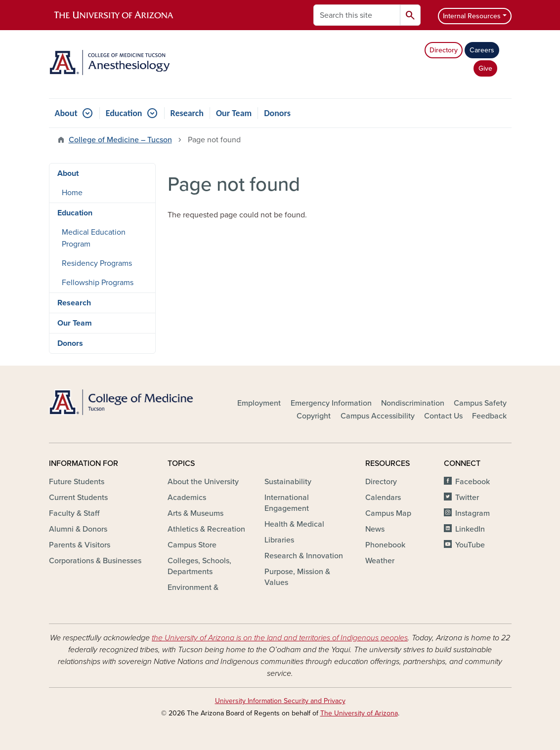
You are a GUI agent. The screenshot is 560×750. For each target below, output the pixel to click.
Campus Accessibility (378, 416)
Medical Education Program (94, 238)
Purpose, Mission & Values (297, 577)
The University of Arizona (359, 713)
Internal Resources (472, 16)
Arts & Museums (195, 513)
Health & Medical (294, 524)
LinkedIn (470, 529)
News (375, 529)
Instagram (473, 513)
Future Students (77, 482)
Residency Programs (97, 263)
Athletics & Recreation (206, 529)
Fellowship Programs (98, 283)
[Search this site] (357, 15)
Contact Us (443, 416)
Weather (380, 561)
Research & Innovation (304, 556)
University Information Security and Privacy (280, 701)
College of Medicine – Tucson (120, 140)
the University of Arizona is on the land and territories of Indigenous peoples (280, 638)
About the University (203, 482)
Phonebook (385, 545)
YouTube (470, 545)
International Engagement (287, 503)
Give (485, 68)
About (66, 113)
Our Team (234, 113)
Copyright (314, 416)
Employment (259, 403)
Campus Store (192, 545)
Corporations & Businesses (95, 561)
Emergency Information (331, 403)
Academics (187, 498)
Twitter (467, 498)
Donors (277, 113)
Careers (482, 50)
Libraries (279, 540)
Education (124, 113)
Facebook (473, 482)
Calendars (383, 498)
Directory (444, 50)
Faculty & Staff (74, 513)
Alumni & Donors (78, 529)
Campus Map (388, 513)
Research (187, 113)
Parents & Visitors (80, 545)
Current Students (78, 498)
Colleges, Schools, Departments (199, 566)
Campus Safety (480, 403)
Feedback (489, 416)
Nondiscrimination (413, 403)
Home (72, 193)
